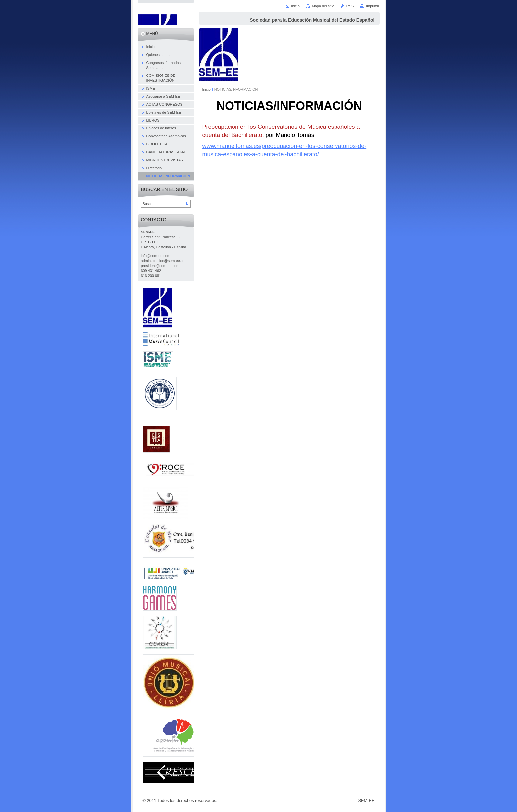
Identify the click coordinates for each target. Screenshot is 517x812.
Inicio (207, 89)
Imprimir (372, 6)
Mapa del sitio (323, 6)
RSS (350, 6)
